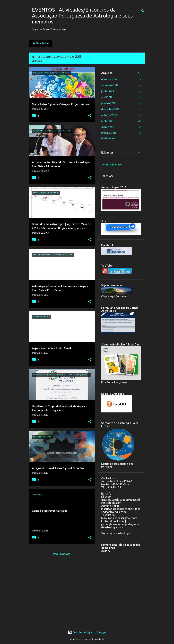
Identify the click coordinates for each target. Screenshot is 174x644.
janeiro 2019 (108, 103)
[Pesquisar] (143, 11)
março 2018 (108, 127)
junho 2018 (108, 121)
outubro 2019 (109, 79)
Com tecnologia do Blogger (87, 632)
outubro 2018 (109, 115)
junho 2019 (108, 91)
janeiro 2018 (108, 133)
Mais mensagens (62, 554)
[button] (90, 116)
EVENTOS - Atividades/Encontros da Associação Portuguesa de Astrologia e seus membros (82, 16)
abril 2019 (107, 97)
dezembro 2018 (110, 109)
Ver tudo (37, 61)
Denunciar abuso (111, 165)
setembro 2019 (110, 85)
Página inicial (41, 43)
